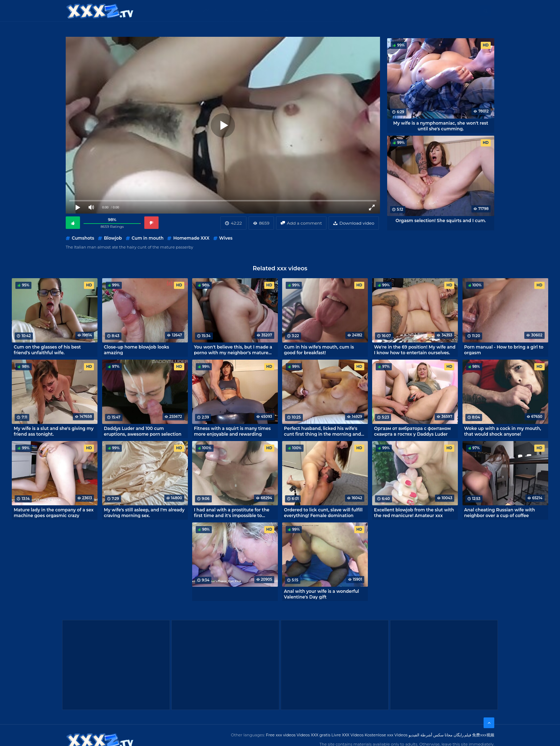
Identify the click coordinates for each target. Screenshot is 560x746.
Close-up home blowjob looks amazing (137, 350)
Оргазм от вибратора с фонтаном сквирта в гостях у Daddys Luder (412, 431)
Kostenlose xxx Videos (386, 735)
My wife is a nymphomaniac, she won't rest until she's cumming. (441, 126)
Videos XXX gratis (314, 735)
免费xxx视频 (483, 735)
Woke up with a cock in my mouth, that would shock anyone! (503, 431)
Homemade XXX (191, 238)
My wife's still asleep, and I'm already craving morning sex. (144, 512)
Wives (226, 238)
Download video (357, 223)
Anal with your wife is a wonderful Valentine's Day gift (321, 594)
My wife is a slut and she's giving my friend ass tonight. (53, 431)
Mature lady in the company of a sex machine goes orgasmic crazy (53, 512)
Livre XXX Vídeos (347, 735)
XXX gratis (317, 11)
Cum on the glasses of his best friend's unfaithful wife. (47, 350)
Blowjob (113, 238)
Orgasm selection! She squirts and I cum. (441, 221)
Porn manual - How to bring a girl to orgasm (504, 350)
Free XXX (281, 11)
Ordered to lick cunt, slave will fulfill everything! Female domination (323, 512)
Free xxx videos (281, 735)
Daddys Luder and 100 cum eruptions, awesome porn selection (143, 431)
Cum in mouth (148, 238)
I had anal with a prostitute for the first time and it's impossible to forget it (232, 512)
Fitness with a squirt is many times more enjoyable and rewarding (232, 431)
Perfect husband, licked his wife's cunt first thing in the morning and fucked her (322, 431)
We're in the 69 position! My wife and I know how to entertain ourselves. (415, 350)
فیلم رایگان (462, 735)
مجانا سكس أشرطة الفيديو (431, 735)
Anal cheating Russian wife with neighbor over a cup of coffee (500, 512)
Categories (204, 11)
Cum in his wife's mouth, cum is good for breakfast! (319, 350)
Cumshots (83, 238)
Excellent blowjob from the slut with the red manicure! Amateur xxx (414, 512)
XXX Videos (244, 11)
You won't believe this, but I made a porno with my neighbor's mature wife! (233, 350)
